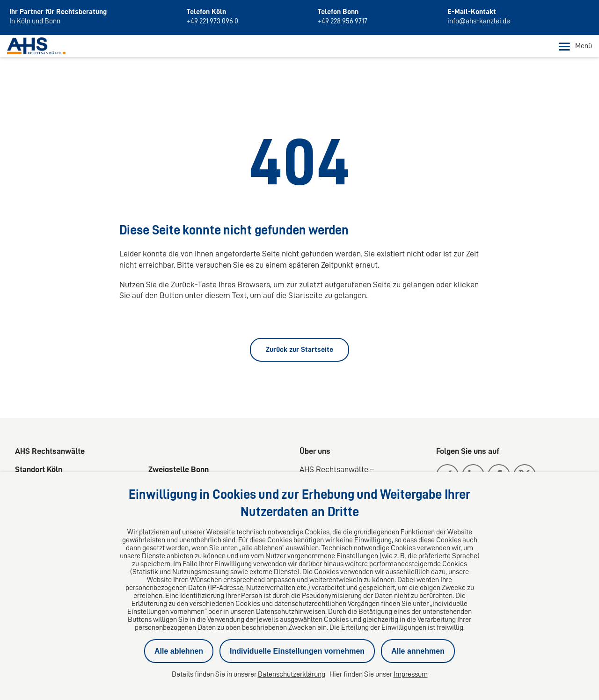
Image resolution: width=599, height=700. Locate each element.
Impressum (411, 674)
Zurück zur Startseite (299, 350)
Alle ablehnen (179, 651)
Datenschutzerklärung (292, 674)
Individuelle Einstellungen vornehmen (297, 651)
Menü (575, 46)
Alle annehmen (418, 651)
